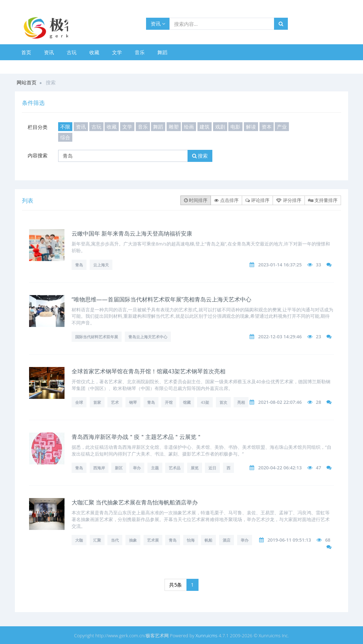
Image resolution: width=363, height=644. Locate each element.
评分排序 (289, 200)
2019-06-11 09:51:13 (289, 540)
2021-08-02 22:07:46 (280, 402)
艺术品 (175, 468)
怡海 (191, 540)
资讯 (158, 24)
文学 (117, 52)
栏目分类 (38, 127)
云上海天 (101, 265)
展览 (195, 468)
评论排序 (257, 200)
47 (319, 468)
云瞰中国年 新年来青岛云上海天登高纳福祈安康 (132, 233)
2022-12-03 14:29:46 (280, 337)
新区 (119, 468)
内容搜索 (38, 155)
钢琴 (133, 402)
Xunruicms (207, 635)
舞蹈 (162, 52)
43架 (205, 402)
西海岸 (99, 468)
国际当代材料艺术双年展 (97, 337)
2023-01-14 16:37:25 (280, 265)
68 (328, 540)
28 (319, 402)
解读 (251, 127)
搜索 (200, 156)
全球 (79, 402)
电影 (235, 127)
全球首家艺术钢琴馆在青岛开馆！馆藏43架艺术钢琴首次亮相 (149, 371)
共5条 (175, 585)
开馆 (169, 402)
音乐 (140, 52)
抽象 (133, 540)
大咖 (79, 540)
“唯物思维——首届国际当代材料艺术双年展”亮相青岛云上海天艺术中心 (161, 299)
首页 (26, 52)
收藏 (94, 52)
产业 (282, 127)
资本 (267, 127)
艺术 (115, 402)
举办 (137, 468)
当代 (115, 540)
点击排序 (226, 200)
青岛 (79, 265)
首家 (97, 402)
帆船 (208, 540)
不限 (65, 127)
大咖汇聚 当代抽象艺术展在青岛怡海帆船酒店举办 (135, 502)
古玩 (72, 52)
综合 (65, 137)
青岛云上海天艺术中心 (148, 337)
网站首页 (27, 82)
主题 (155, 468)
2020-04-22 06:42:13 (280, 468)
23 (319, 337)
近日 (212, 468)
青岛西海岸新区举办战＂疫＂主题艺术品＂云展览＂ (137, 437)
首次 (223, 402)
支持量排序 (323, 200)
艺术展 (153, 540)
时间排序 (196, 200)
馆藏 (187, 402)
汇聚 (97, 540)
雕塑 (174, 127)
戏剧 (220, 127)
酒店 (227, 540)
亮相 (241, 402)
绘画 (189, 127)
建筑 (205, 127)
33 (319, 265)
